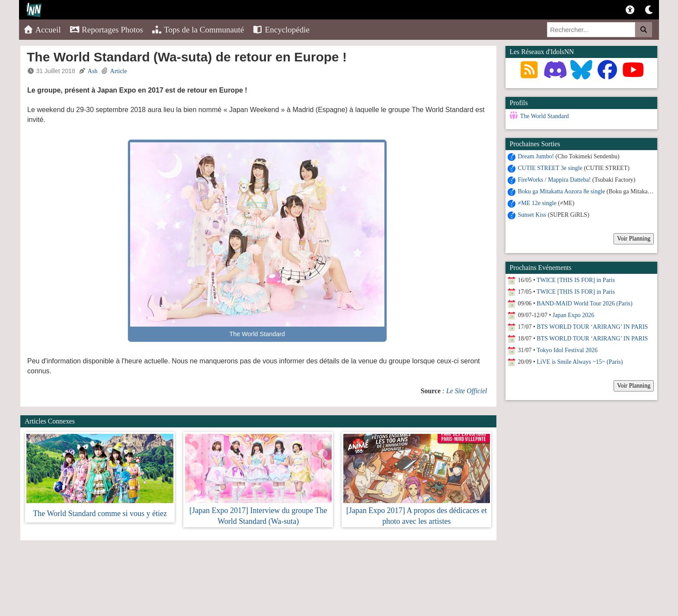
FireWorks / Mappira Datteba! (555, 180)
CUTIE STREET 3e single (550, 168)
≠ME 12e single (537, 203)
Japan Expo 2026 (573, 315)
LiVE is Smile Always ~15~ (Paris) (580, 362)
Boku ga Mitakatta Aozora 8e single (562, 191)
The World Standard (545, 116)
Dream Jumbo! (536, 156)
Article (119, 71)
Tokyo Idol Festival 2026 (567, 350)
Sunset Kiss (532, 215)
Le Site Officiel (467, 391)
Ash (93, 71)
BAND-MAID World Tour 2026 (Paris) (584, 303)
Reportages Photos (106, 30)
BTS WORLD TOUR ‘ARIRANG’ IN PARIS (592, 327)
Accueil (42, 30)
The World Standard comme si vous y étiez (100, 513)
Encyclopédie (281, 30)
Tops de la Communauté (198, 30)
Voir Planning (634, 239)
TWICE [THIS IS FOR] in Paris (576, 280)
